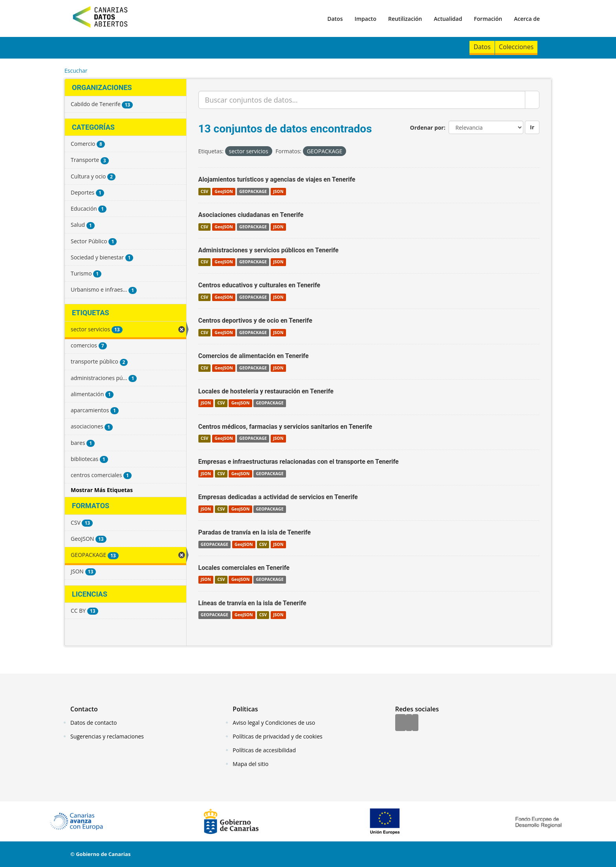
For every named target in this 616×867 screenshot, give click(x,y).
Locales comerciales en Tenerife (244, 568)
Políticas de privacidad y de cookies (277, 736)
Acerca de (527, 19)
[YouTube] (415, 723)
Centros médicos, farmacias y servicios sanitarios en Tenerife (285, 427)
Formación (488, 19)
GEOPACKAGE (253, 191)
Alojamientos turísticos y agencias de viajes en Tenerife (277, 179)
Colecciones (516, 47)
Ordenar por (427, 128)
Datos (335, 19)
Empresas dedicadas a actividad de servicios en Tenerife (278, 497)
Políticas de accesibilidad (264, 750)
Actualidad (448, 19)
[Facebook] (401, 723)
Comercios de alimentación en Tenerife (254, 356)
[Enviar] (532, 100)
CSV (204, 191)
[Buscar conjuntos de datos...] (362, 100)
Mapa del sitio (250, 764)
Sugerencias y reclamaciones (107, 736)
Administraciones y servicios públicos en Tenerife (269, 250)
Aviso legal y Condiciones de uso (274, 723)
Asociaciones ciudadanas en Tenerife (251, 215)
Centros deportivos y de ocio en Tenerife (255, 321)
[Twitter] (409, 723)
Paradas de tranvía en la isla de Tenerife (255, 532)
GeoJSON (224, 191)
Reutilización (405, 19)
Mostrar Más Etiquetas (102, 490)
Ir (532, 127)
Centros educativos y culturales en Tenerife (259, 285)
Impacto (365, 19)
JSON (278, 191)
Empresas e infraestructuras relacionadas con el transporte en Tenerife (299, 462)
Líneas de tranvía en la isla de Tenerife (252, 603)
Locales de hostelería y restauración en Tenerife (266, 391)
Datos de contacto (93, 723)
